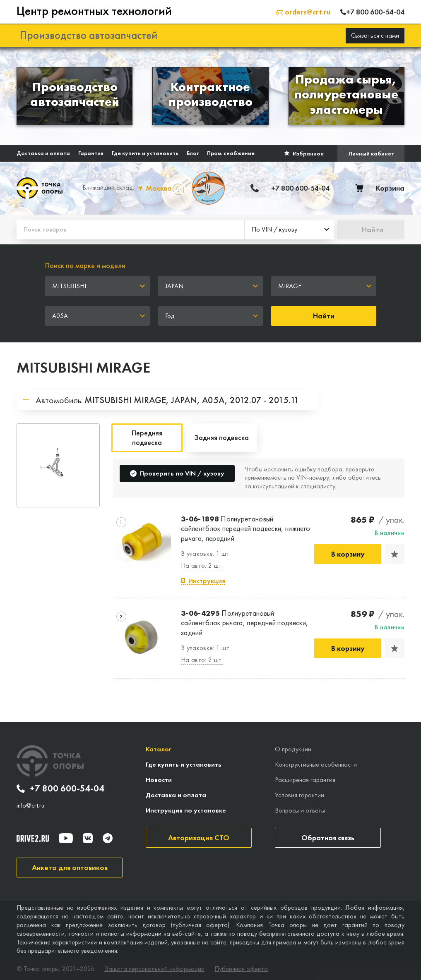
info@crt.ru (30, 806)
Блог (193, 153)
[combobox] (289, 229)
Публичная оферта (241, 969)
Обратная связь (328, 838)
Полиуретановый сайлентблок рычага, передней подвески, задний (244, 623)
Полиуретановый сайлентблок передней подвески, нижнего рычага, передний (245, 528)
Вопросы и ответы (300, 810)
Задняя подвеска (221, 437)
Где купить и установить (145, 153)
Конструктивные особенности (316, 764)
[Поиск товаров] (130, 229)
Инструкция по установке (186, 810)
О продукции (293, 749)
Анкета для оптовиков (70, 867)
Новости (159, 780)
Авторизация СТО (199, 838)
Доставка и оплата (43, 153)
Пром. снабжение (231, 153)
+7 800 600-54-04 (60, 789)
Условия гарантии (300, 795)
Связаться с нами (375, 35)
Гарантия (91, 153)
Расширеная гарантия (305, 780)
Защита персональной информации (154, 969)
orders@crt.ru (303, 12)
